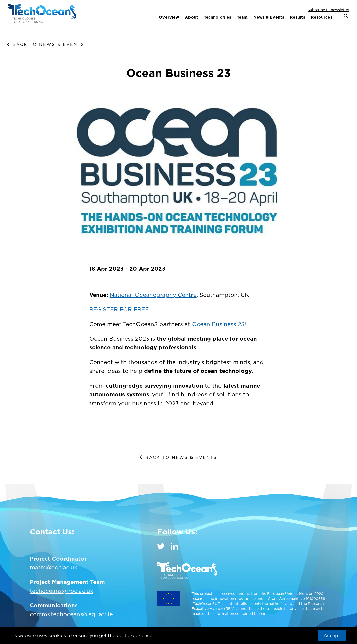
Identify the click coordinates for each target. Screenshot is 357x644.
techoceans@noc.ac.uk (61, 591)
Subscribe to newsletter (328, 10)
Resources (322, 17)
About (191, 17)
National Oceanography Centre (153, 295)
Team (242, 17)
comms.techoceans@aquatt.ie (71, 614)
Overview (169, 17)
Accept (332, 636)
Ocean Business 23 (218, 324)
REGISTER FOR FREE (119, 309)
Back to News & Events (48, 44)
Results (297, 17)
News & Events (269, 17)
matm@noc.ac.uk (53, 567)
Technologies (217, 17)
